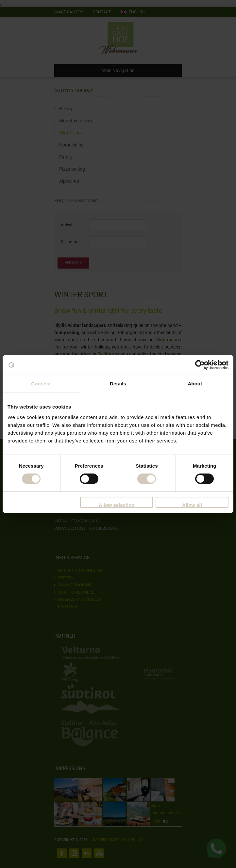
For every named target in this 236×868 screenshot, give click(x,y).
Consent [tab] (41, 384)
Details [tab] (118, 384)
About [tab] (195, 384)
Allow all (192, 505)
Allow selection (117, 505)
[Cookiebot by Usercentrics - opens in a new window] (200, 365)
